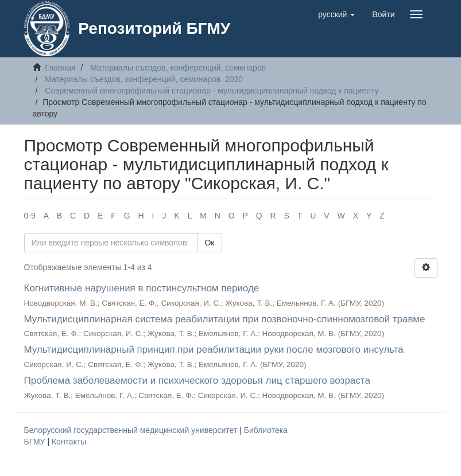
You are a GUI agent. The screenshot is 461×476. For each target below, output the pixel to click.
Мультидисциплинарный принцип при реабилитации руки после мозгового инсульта (214, 350)
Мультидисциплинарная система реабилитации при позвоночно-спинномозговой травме (225, 319)
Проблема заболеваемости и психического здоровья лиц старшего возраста (197, 381)
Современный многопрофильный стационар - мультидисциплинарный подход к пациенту (212, 91)
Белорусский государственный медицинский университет (132, 430)
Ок (209, 243)
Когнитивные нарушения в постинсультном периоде (142, 288)
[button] (336, 14)
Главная (60, 68)
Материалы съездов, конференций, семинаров (178, 68)
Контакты (69, 442)
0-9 (30, 216)
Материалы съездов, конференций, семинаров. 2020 (144, 79)
